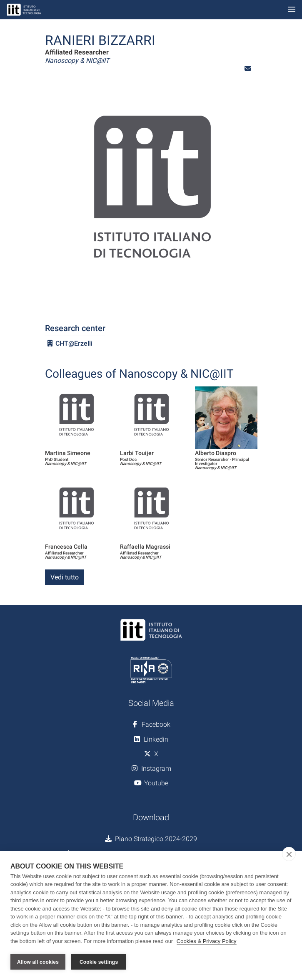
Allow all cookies (38, 962)
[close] (289, 855)
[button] (248, 68)
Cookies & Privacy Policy (207, 942)
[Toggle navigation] (292, 10)
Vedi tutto (65, 577)
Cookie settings (99, 962)
